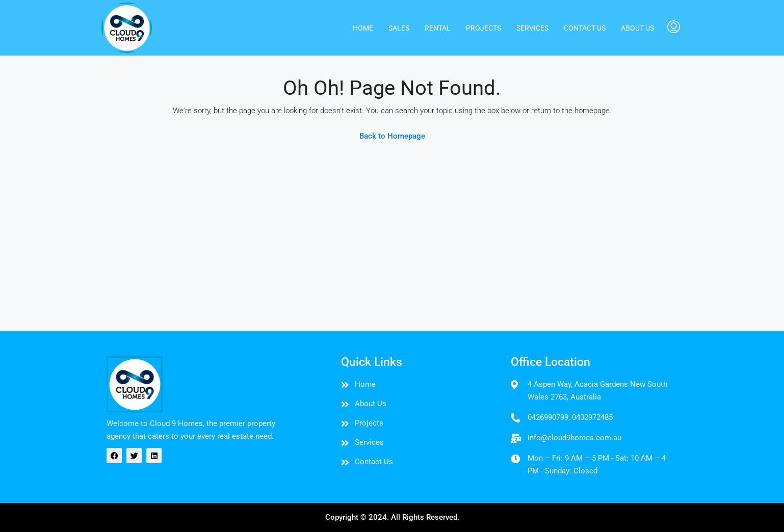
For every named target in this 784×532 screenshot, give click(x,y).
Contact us (585, 28)
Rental (438, 28)
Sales (399, 28)
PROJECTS (484, 28)
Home (363, 28)
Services (532, 28)
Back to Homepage (392, 136)
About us (637, 28)
